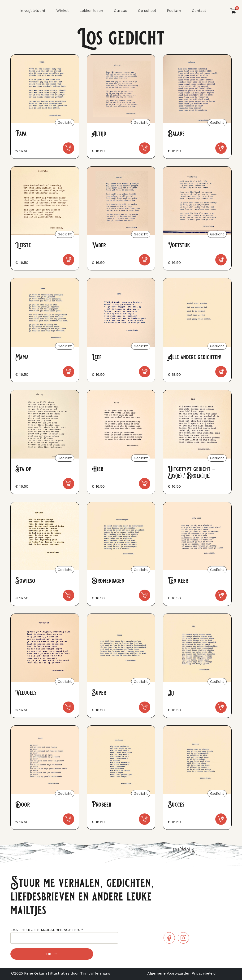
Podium (174, 11)
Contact (199, 11)
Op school (147, 11)
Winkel (62, 11)
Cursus (121, 11)
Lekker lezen (91, 11)
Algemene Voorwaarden (169, 973)
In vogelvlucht (32, 11)
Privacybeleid (204, 973)
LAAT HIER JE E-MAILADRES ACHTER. (47, 930)
